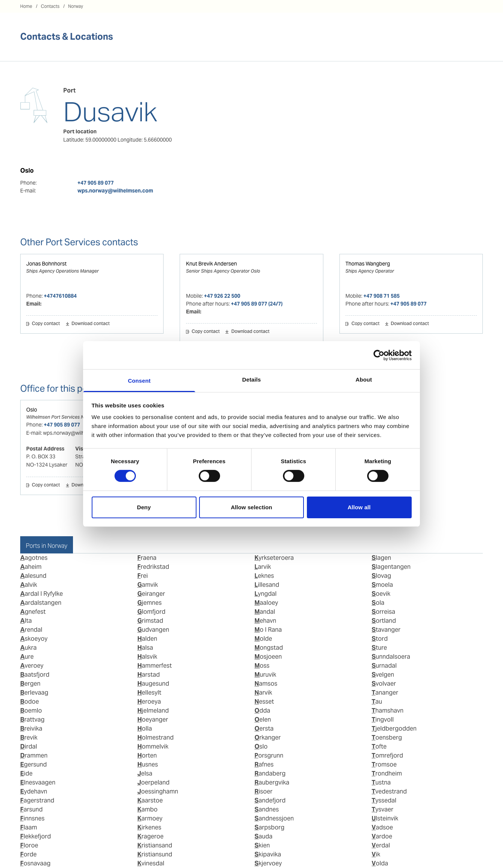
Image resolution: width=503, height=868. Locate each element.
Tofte (379, 746)
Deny (144, 507)
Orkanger (268, 738)
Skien (262, 845)
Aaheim (31, 567)
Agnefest (33, 612)
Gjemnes (150, 603)
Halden (147, 639)
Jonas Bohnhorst (46, 264)
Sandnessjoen (274, 818)
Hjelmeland (153, 711)
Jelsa (145, 773)
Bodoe (30, 702)
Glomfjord (151, 612)
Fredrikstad (153, 567)
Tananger (385, 693)
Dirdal (29, 746)
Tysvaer (382, 809)
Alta (26, 621)
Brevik (29, 738)
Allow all (359, 507)
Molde (263, 639)
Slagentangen (391, 567)
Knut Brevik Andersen (211, 264)
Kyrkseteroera (274, 558)
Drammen (34, 755)
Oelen (263, 720)
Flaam (29, 827)
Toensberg (387, 738)
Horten (147, 755)
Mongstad (269, 648)
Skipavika (268, 854)
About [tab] (364, 380)
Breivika (31, 729)
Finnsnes (32, 818)
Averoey (32, 666)
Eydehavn (34, 791)
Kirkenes (149, 827)
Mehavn (265, 621)
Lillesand (267, 585)
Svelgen (383, 675)
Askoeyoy (34, 639)
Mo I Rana (268, 630)
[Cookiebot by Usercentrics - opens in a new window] (379, 355)
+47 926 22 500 (222, 296)
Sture (379, 648)
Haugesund (153, 684)
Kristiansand (155, 845)
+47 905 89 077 (96, 183)
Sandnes (267, 809)
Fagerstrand (37, 800)
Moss (262, 666)
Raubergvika (272, 782)
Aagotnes (34, 558)
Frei (143, 576)
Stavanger (386, 630)
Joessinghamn (158, 791)
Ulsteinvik (385, 818)
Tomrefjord (387, 755)
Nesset (264, 702)
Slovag (381, 576)
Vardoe (382, 836)
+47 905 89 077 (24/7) (257, 304)
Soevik (381, 594)
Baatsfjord (35, 675)
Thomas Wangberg (368, 264)
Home (26, 6)
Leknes (264, 576)
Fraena (147, 558)
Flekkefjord (36, 836)
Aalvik (29, 585)
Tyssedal (384, 800)
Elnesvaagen (38, 782)
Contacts (50, 6)
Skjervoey (268, 863)
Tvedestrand (389, 791)
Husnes (148, 764)
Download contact (91, 324)
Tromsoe (384, 764)
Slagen (381, 558)
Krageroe (150, 836)
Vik (376, 854)
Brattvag (32, 720)
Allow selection (252, 507)
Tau (377, 702)
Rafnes (264, 764)
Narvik (263, 693)
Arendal (31, 630)
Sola (378, 603)
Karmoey (150, 818)
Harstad (149, 675)
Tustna (381, 782)
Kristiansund (155, 854)
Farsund (31, 809)
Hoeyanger (153, 720)
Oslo (32, 410)
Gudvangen (153, 630)
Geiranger (151, 594)
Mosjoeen (268, 657)
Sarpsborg (269, 827)
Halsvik (147, 657)
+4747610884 (60, 296)
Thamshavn (388, 711)
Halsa (145, 648)
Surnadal (384, 666)
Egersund (33, 764)
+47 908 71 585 (382, 296)
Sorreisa (383, 612)
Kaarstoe (150, 800)
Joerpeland (153, 782)
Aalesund (33, 576)
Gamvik (148, 585)
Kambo (147, 809)
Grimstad (150, 621)
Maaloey (266, 603)
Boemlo (31, 711)
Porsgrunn (269, 755)
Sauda (263, 836)
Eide (26, 773)
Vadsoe (382, 827)
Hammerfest (155, 666)
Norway (76, 6)
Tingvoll (383, 720)
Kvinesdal (151, 863)
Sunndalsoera (391, 657)
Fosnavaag (35, 863)
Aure (27, 657)
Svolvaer (384, 684)
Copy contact (46, 324)
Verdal (381, 845)
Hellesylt (149, 693)
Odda (262, 711)
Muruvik (265, 675)
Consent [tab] (139, 381)
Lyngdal (266, 594)
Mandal (265, 612)
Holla (145, 729)
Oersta (264, 729)
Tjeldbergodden (394, 729)
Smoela (382, 585)
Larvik (263, 567)
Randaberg (270, 773)
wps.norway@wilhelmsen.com (115, 191)
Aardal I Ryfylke (42, 594)
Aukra (28, 648)
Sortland (384, 621)
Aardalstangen (41, 603)
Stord (380, 639)
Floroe (29, 845)
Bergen (30, 684)
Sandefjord (270, 800)
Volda (380, 863)
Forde (28, 854)
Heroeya (149, 702)
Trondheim (387, 773)
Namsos (266, 684)
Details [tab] (251, 380)
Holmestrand (156, 738)
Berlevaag (34, 693)
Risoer (263, 791)
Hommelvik (153, 746)
